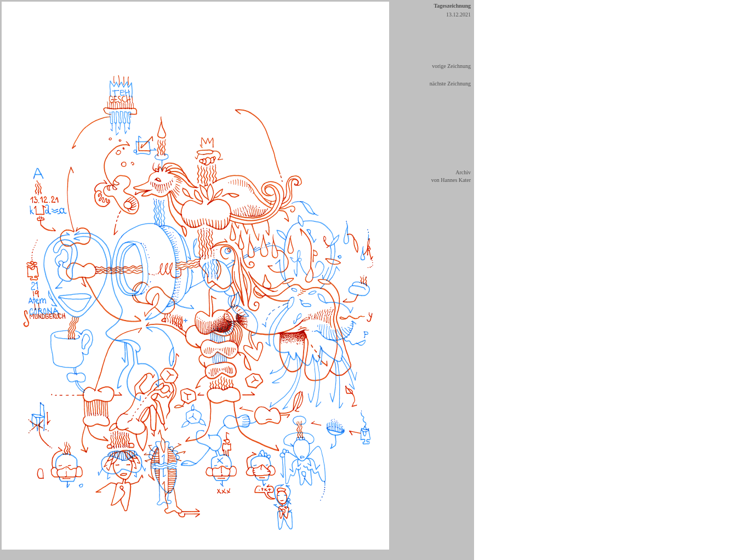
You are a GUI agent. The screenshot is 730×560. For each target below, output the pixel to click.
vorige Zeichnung (451, 66)
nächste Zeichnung (450, 84)
